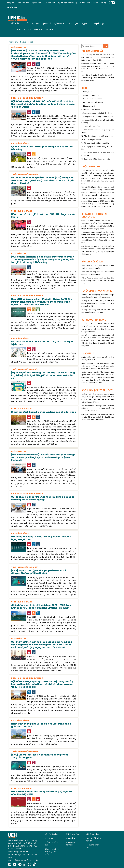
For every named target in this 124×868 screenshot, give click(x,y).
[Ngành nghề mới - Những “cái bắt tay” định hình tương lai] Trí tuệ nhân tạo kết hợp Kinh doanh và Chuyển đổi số (43, 375)
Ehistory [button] (49, 30)
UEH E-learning (93, 834)
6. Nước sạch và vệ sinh (91, 110)
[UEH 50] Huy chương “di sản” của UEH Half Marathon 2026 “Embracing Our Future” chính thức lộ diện (98, 58)
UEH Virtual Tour (72, 834)
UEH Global (70, 838)
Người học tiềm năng (67, 3)
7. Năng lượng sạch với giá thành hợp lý (97, 113)
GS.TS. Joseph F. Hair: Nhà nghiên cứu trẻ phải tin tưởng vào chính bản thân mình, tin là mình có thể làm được (98, 366)
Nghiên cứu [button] (60, 24)
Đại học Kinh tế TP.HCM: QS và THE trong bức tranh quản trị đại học (43, 343)
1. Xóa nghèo (87, 92)
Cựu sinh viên (50, 3)
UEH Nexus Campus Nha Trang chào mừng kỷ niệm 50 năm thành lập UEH (41, 793)
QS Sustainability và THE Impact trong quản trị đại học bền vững (42, 148)
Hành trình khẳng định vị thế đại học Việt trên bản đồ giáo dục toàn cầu (41, 725)
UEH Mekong (93, 3)
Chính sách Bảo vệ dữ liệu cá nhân (52, 852)
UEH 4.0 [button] (27, 30)
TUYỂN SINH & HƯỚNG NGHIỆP (25, 175)
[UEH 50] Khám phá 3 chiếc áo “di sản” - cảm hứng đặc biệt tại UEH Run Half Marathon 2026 (98, 78)
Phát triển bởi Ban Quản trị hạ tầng (24, 860)
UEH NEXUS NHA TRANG (22, 211)
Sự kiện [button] (35, 24)
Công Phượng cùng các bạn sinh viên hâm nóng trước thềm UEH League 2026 (98, 281)
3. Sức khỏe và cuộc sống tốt (93, 99)
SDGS (84, 88)
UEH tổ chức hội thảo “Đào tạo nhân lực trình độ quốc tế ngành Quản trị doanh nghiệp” (43, 498)
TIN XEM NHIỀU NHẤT (92, 51)
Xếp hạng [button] (99, 24)
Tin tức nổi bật (26, 42)
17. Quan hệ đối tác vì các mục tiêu (96, 159)
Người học (36, 3)
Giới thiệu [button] (15, 24)
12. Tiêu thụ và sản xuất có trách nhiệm (97, 136)
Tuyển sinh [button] (46, 24)
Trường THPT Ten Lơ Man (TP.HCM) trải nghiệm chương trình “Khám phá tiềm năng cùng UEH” (98, 304)
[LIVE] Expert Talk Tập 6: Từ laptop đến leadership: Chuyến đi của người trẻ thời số (40, 572)
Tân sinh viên (24, 3)
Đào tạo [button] (74, 24)
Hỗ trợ (103, 3)
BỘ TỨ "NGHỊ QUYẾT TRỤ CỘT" (97, 390)
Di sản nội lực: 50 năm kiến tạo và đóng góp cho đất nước (44, 412)
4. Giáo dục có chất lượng (92, 102)
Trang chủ (11, 3)
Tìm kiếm (14, 7)
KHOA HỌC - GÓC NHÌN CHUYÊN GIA (27, 98)
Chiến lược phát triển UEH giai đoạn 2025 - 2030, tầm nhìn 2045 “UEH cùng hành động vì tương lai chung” (41, 607)
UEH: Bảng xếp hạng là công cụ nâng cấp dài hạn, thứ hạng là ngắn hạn (41, 538)
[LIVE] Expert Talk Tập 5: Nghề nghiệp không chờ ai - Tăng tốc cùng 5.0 (41, 756)
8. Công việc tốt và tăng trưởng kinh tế (97, 117)
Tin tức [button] (26, 24)
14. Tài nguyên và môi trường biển (95, 143)
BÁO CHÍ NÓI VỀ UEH (20, 143)
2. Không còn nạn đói (90, 95)
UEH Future (49, 838)
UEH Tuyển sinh (51, 834)
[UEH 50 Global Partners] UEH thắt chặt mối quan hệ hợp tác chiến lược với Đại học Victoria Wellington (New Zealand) (43, 458)
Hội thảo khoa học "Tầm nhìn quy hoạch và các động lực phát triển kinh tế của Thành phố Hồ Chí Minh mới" (98, 417)
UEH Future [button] (16, 30)
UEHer (82, 3)
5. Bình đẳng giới (88, 106)
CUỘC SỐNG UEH (19, 47)
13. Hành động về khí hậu (91, 140)
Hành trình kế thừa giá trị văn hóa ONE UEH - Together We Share (43, 216)
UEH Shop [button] (38, 30)
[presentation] (19, 66)
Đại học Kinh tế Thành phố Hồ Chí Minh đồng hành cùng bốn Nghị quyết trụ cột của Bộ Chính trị (98, 408)
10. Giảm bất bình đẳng (91, 126)
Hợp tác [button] (87, 24)
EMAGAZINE (88, 353)
